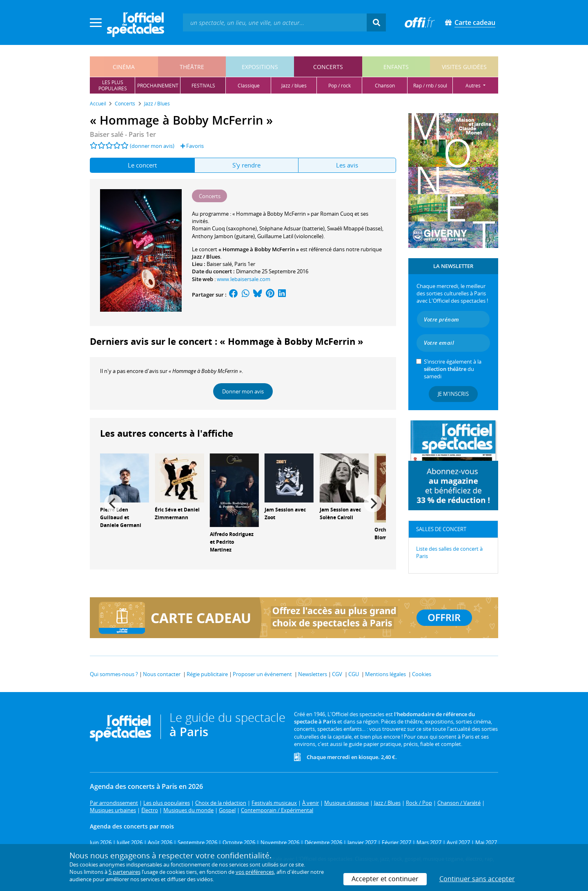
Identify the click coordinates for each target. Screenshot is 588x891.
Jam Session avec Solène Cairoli (340, 514)
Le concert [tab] (142, 165)
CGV (337, 674)
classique (249, 86)
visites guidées (464, 67)
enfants (396, 67)
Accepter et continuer (385, 879)
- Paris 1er (123, 134)
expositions (260, 67)
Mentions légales (385, 674)
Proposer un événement (262, 674)
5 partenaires (125, 872)
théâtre (192, 67)
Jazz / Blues (206, 257)
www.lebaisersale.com (244, 279)
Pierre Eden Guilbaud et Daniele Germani (121, 517)
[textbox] (275, 22)
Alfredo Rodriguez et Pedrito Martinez (232, 542)
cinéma (124, 67)
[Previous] (113, 503)
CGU (354, 674)
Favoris (192, 146)
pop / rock (340, 86)
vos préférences (255, 872)
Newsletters (313, 674)
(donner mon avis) (152, 146)
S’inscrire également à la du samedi (453, 369)
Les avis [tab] (347, 165)
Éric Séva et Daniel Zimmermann (177, 514)
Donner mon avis (243, 391)
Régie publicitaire (207, 674)
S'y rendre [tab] (246, 165)
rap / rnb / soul (430, 86)
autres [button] (474, 86)
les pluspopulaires (113, 85)
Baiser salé (219, 264)
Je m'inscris (453, 394)
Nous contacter (162, 674)
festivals (203, 86)
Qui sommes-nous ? (114, 674)
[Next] (373, 503)
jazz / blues (294, 86)
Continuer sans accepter (477, 879)
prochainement (158, 86)
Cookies (422, 674)
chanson (385, 86)
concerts (328, 67)
